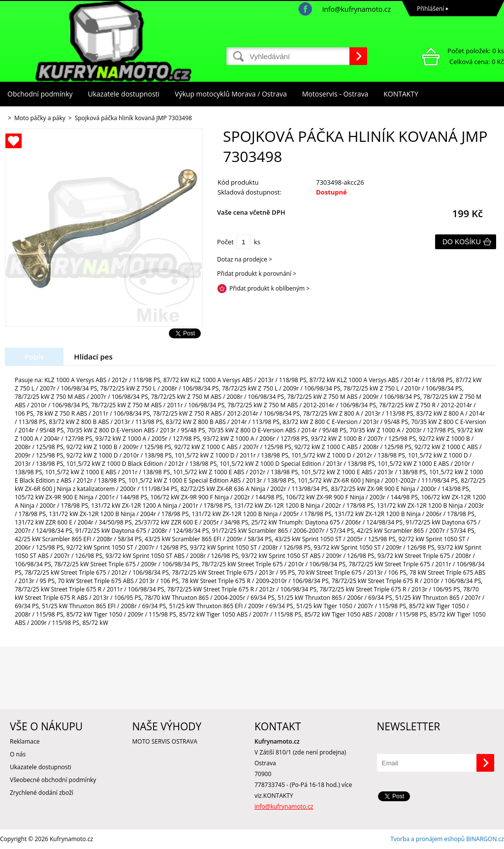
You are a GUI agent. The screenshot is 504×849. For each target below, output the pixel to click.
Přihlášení (430, 9)
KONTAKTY (401, 94)
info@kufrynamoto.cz (357, 9)
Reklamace (25, 741)
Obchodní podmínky (40, 94)
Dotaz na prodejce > (245, 259)
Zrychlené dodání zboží (42, 793)
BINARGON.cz (485, 839)
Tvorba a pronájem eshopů (427, 839)
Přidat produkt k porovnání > (257, 274)
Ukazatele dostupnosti (124, 94)
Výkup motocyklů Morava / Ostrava (231, 94)
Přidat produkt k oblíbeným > (269, 288)
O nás (18, 754)
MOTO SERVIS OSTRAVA (165, 741)
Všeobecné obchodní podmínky (53, 780)
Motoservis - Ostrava (335, 94)
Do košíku (462, 242)
